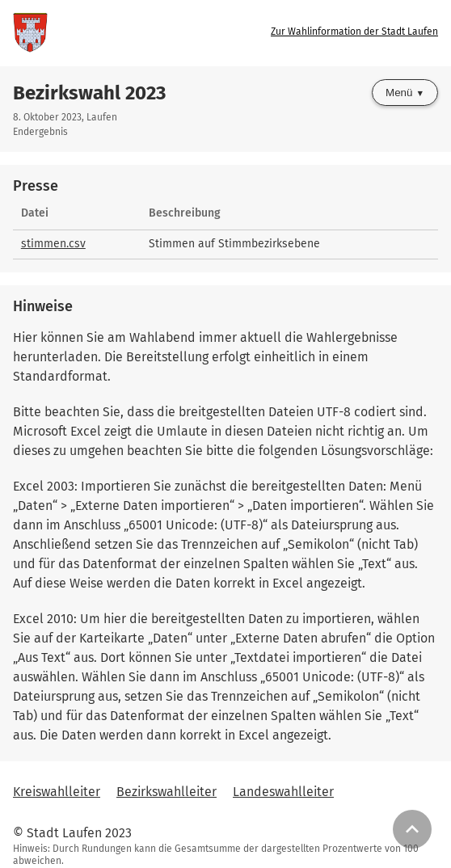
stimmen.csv (53, 244)
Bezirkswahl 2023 (89, 93)
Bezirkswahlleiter (166, 792)
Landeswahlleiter (283, 792)
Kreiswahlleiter (57, 792)
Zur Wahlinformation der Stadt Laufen (354, 32)
